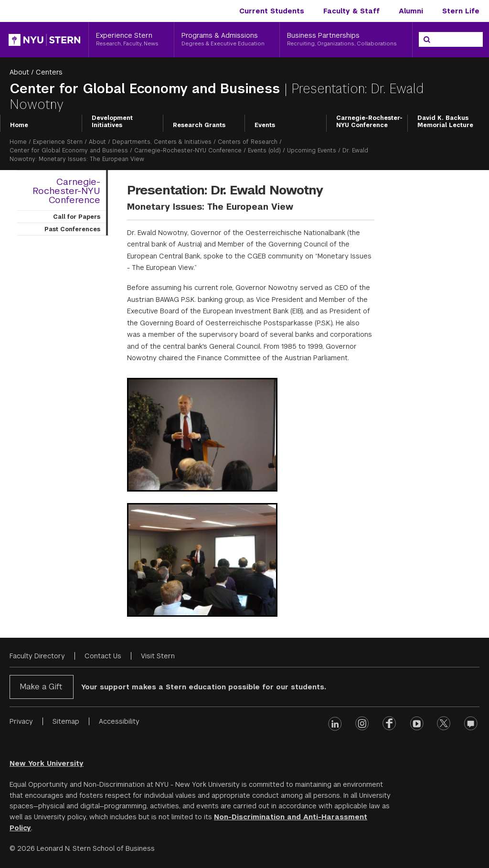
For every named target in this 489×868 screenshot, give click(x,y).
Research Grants (199, 125)
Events (265, 125)
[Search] (427, 40)
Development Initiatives (112, 122)
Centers (49, 72)
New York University (47, 763)
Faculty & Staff (351, 11)
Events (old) (264, 150)
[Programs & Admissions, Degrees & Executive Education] (227, 40)
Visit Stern (158, 656)
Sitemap (66, 721)
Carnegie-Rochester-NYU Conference (369, 122)
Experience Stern (58, 142)
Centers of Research (248, 142)
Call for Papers (77, 217)
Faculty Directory (37, 656)
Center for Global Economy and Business (147, 89)
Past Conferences (72, 229)
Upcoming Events (312, 150)
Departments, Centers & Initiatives (162, 142)
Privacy (21, 721)
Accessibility (119, 721)
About (19, 72)
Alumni (411, 11)
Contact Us (103, 656)
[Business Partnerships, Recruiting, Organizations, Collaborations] (346, 40)
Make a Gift (41, 687)
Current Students (272, 11)
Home (19, 125)
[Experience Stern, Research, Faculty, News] (131, 40)
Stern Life (461, 11)
